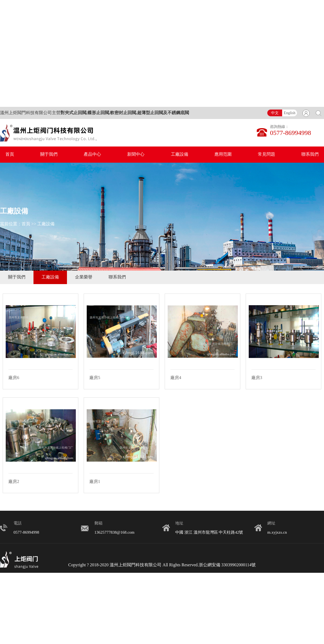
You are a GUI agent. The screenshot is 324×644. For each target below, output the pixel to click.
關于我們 (49, 154)
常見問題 (266, 154)
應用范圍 (223, 154)
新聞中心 (136, 154)
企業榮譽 (84, 277)
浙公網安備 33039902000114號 (227, 565)
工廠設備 (180, 154)
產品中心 (92, 154)
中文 (275, 113)
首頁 (10, 154)
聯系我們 (310, 154)
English (290, 113)
